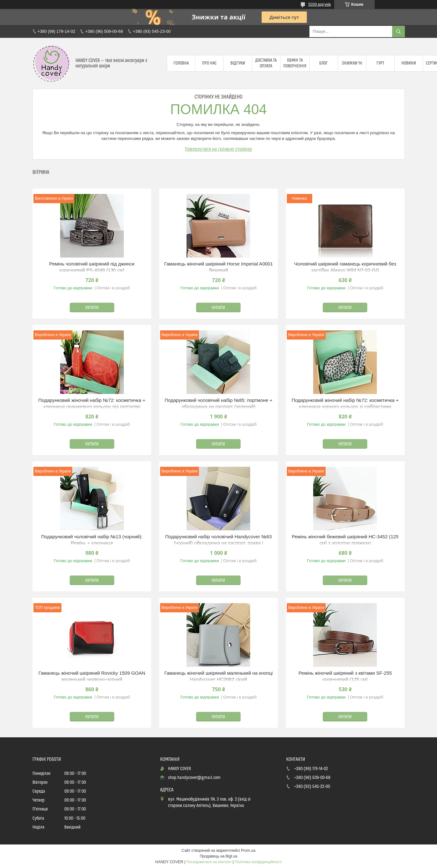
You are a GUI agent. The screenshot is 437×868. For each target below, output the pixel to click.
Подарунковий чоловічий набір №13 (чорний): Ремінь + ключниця (92, 540)
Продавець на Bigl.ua (218, 856)
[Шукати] (398, 31)
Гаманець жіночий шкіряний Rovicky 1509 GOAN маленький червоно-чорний (92, 676)
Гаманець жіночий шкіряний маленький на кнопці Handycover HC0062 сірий (218, 676)
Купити (92, 308)
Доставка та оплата (266, 63)
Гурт (380, 63)
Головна (181, 63)
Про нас (209, 63)
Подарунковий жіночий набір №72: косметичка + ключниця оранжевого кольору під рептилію (92, 403)
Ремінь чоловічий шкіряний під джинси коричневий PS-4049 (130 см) (92, 267)
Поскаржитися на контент (209, 862)
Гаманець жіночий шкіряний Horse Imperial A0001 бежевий (219, 267)
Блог (324, 63)
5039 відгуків (320, 4)
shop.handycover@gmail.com (194, 778)
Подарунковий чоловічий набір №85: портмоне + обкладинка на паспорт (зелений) (218, 403)
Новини (409, 63)
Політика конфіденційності (258, 862)
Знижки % (352, 63)
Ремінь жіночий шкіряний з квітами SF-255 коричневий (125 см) (345, 676)
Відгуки (238, 63)
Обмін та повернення (295, 63)
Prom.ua (248, 851)
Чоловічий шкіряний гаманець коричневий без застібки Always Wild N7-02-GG (345, 267)
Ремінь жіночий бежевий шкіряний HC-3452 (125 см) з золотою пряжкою (345, 540)
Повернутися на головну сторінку (219, 149)
